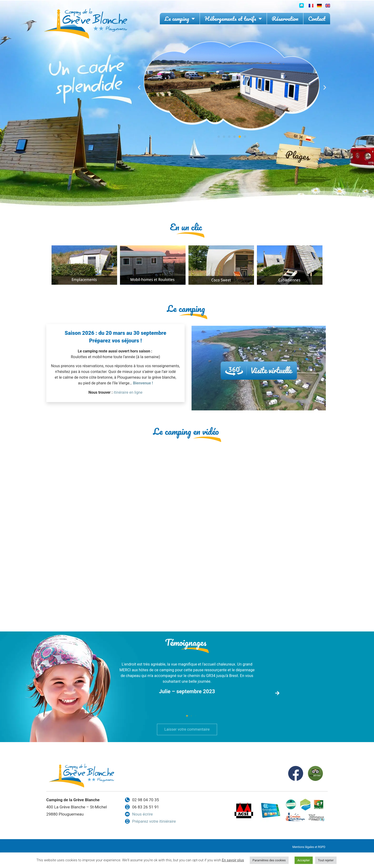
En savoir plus (233, 860)
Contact (317, 18)
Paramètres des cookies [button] (269, 860)
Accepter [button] (304, 860)
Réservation (285, 18)
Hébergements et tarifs (233, 19)
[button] (139, 87)
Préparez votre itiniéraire (154, 821)
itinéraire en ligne (128, 392)
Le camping (180, 19)
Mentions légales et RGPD (309, 847)
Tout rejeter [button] (326, 860)
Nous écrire (143, 814)
